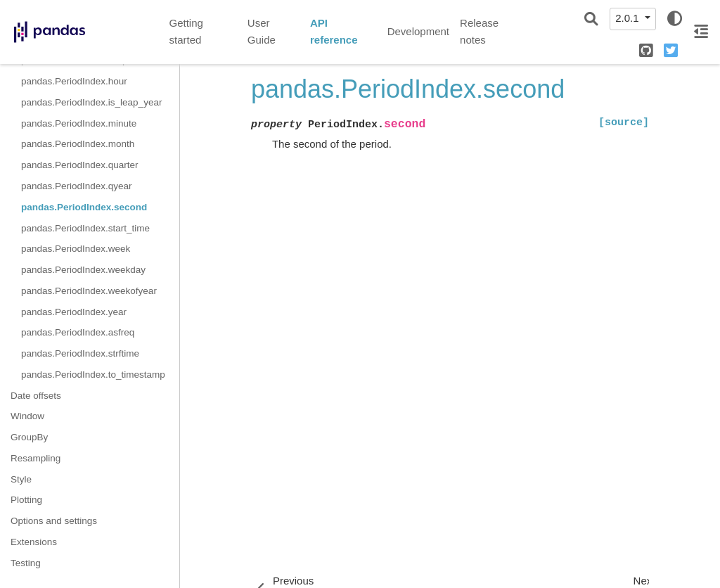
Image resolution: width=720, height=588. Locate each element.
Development (418, 31)
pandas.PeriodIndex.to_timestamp (93, 375)
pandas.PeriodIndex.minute (79, 123)
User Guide (262, 32)
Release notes (479, 32)
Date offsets (36, 396)
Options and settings (54, 521)
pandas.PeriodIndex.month (78, 144)
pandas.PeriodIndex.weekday (83, 270)
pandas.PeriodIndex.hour (74, 81)
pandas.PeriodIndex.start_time (85, 228)
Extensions (34, 542)
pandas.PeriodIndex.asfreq (78, 332)
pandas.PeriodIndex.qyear (77, 186)
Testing (26, 563)
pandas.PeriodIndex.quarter (80, 165)
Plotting (26, 500)
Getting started (186, 32)
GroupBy (29, 437)
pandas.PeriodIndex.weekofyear (89, 291)
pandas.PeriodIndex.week (76, 249)
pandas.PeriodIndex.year (74, 312)
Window (27, 416)
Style (21, 479)
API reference (334, 32)
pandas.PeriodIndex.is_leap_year (91, 102)
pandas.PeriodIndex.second (84, 207)
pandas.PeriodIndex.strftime (80, 353)
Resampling (36, 458)
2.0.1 (629, 18)
